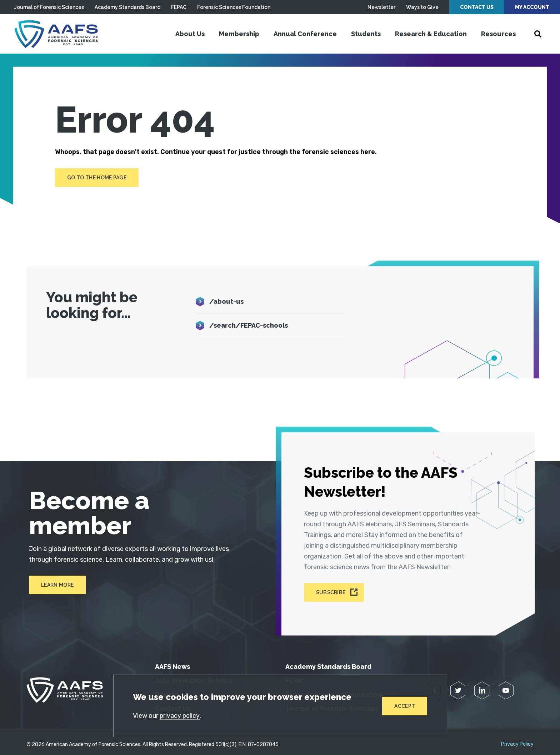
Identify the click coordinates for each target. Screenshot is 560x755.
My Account (532, 7)
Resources (498, 34)
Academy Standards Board (127, 7)
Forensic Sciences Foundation (234, 7)
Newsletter (381, 7)
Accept (405, 706)
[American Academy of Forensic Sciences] (59, 34)
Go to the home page (97, 178)
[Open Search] (538, 34)
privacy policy (180, 715)
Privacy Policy (517, 739)
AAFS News (172, 662)
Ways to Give (422, 7)
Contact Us (477, 7)
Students (366, 34)
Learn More (55, 585)
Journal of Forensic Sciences (49, 7)
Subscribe (332, 588)
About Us (190, 34)
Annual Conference (305, 34)
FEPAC (179, 7)
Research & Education (431, 34)
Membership (239, 34)
